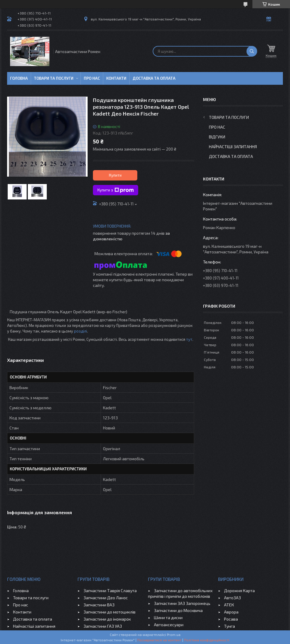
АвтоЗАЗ (232, 598)
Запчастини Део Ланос (106, 598)
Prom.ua (174, 635)
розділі (80, 331)
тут (189, 339)
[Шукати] (252, 51)
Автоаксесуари (169, 625)
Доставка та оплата (154, 78)
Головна (19, 78)
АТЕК (229, 605)
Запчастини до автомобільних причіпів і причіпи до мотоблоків (180, 593)
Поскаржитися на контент (159, 640)
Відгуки (217, 137)
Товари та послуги (54, 78)
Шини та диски (168, 617)
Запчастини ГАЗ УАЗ (103, 626)
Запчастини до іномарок (107, 619)
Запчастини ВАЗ (99, 605)
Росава (231, 619)
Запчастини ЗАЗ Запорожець (182, 603)
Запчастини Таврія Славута (110, 591)
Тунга (229, 626)
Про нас (92, 78)
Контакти (116, 78)
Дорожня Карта (239, 591)
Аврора (231, 612)
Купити (115, 175)
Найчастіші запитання (233, 147)
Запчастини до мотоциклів (109, 612)
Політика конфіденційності (207, 640)
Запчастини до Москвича (178, 610)
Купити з (116, 190)
